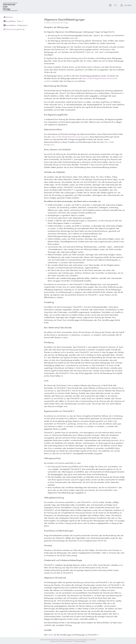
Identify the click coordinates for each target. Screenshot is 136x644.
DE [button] (116, 5)
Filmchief (60, 641)
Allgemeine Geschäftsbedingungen (68, 640)
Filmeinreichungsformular (14, 29)
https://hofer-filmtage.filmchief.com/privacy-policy (70, 137)
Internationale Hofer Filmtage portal (10, 7)
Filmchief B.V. (70, 641)
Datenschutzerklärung (82, 640)
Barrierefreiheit (92, 640)
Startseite (8, 17)
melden (51, 635)
